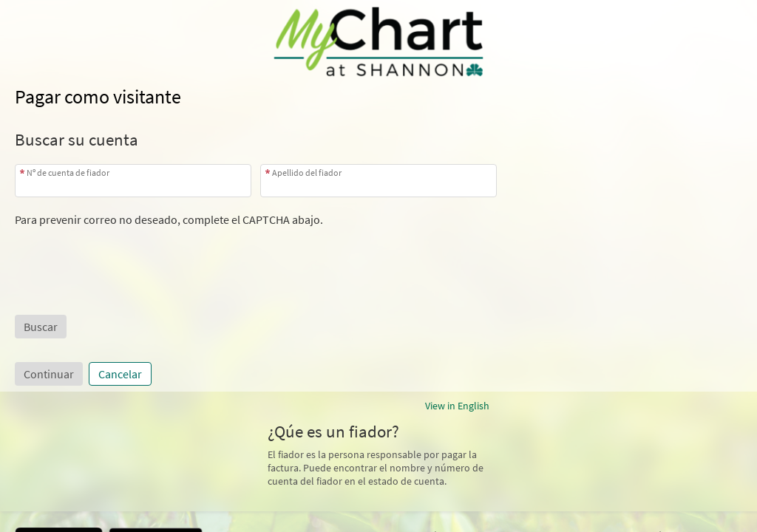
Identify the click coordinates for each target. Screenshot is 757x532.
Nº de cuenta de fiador (68, 173)
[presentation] (127, 256)
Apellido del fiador (307, 173)
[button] (41, 327)
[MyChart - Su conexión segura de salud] (379, 41)
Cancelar (120, 374)
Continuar (49, 374)
